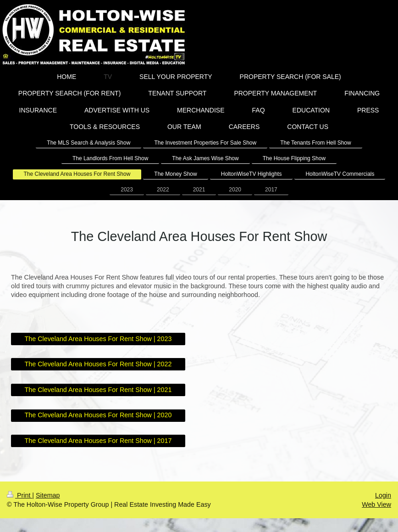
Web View (376, 504)
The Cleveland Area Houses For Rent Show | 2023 (98, 339)
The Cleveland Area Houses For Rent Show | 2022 (98, 364)
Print (19, 495)
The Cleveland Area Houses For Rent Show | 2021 (98, 390)
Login (383, 495)
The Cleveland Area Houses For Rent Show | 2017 (98, 441)
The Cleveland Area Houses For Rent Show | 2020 (98, 415)
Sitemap (48, 495)
